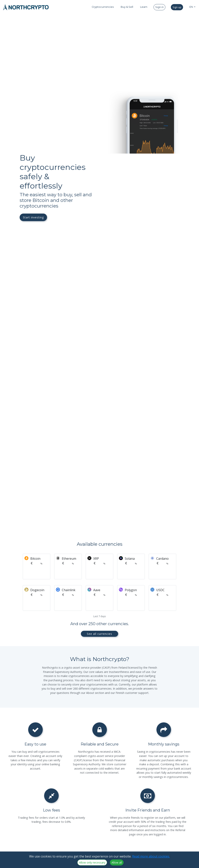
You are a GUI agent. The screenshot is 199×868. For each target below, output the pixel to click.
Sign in (159, 7)
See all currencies (99, 634)
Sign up (177, 7)
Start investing (33, 217)
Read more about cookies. (151, 856)
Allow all (117, 862)
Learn (144, 7)
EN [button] (192, 7)
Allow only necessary (92, 862)
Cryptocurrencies (103, 7)
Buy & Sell (127, 7)
